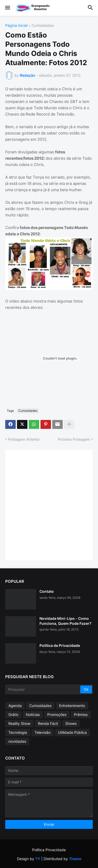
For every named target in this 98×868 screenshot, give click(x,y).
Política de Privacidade (60, 645)
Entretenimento (72, 706)
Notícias (33, 714)
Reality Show (19, 723)
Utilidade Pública (72, 732)
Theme (75, 859)
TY (38, 859)
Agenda (15, 706)
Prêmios (81, 714)
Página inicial (16, 26)
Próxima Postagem (74, 439)
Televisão (42, 732)
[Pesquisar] (43, 689)
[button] (7, 8)
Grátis (13, 714)
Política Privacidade (49, 850)
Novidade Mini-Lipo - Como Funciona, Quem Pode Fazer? (65, 621)
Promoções (57, 714)
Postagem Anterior (24, 439)
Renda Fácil (48, 723)
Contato (47, 591)
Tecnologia (18, 732)
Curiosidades (43, 26)
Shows (71, 723)
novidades (17, 741)
